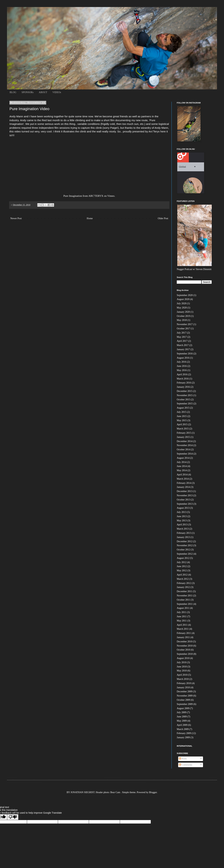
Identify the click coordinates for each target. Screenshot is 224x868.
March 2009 (183, 729)
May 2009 (182, 721)
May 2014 (182, 470)
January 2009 (183, 737)
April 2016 (182, 374)
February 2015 (184, 433)
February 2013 (184, 533)
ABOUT (43, 92)
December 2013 (185, 491)
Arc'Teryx (154, 131)
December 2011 (185, 591)
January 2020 (183, 312)
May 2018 (182, 320)
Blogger (153, 792)
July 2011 (181, 612)
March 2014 (183, 479)
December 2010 (185, 642)
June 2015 (182, 416)
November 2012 (185, 545)
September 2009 (185, 704)
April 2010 (182, 675)
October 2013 (183, 500)
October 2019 (183, 316)
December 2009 (185, 692)
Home (90, 218)
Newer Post (16, 218)
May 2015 (182, 420)
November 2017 (185, 324)
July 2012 (182, 562)
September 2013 (185, 504)
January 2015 (183, 437)
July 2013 (182, 512)
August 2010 (183, 658)
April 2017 (182, 341)
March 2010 (183, 679)
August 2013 (183, 508)
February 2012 (184, 583)
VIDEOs (57, 92)
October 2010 (183, 650)
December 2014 (185, 441)
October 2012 (183, 550)
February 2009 (184, 733)
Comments (185, 765)
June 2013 (182, 516)
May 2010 (182, 671)
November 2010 (185, 646)
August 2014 (183, 458)
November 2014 (185, 445)
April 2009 (182, 725)
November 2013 (185, 495)
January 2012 (183, 587)
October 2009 (183, 700)
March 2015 (183, 429)
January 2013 (183, 537)
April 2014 (182, 475)
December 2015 (185, 391)
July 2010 (182, 662)
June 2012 (182, 566)
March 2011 (183, 629)
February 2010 (184, 683)
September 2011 (185, 604)
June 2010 (182, 667)
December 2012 (185, 541)
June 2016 (182, 366)
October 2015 (183, 400)
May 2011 (182, 621)
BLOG (13, 92)
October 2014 (183, 450)
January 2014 (183, 487)
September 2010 (185, 654)
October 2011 (183, 600)
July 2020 (182, 303)
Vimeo (111, 196)
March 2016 (183, 379)
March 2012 (183, 579)
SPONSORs (27, 92)
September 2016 (185, 354)
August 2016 (183, 358)
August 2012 (183, 558)
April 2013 (182, 525)
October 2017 (183, 329)
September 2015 (185, 404)
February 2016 (184, 383)
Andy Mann (161, 128)
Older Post (163, 218)
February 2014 (184, 483)
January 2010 (183, 687)
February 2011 (184, 633)
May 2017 (182, 337)
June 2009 (182, 717)
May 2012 (182, 571)
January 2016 (183, 387)
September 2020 (185, 295)
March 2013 (183, 529)
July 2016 (182, 362)
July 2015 (182, 412)
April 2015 (182, 424)
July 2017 (182, 333)
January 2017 (183, 349)
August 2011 (183, 608)
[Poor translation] (13, 817)
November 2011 (185, 596)
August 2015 (183, 408)
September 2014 (185, 454)
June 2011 (182, 616)
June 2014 (182, 466)
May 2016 (182, 370)
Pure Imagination (73, 196)
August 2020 (183, 299)
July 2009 (182, 712)
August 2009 (183, 708)
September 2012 (185, 554)
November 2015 (185, 395)
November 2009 (185, 696)
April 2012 (182, 575)
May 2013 (182, 521)
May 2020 (182, 308)
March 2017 (183, 345)
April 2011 (182, 625)
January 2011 (183, 637)
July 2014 (182, 462)
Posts (183, 759)
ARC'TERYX (96, 196)
